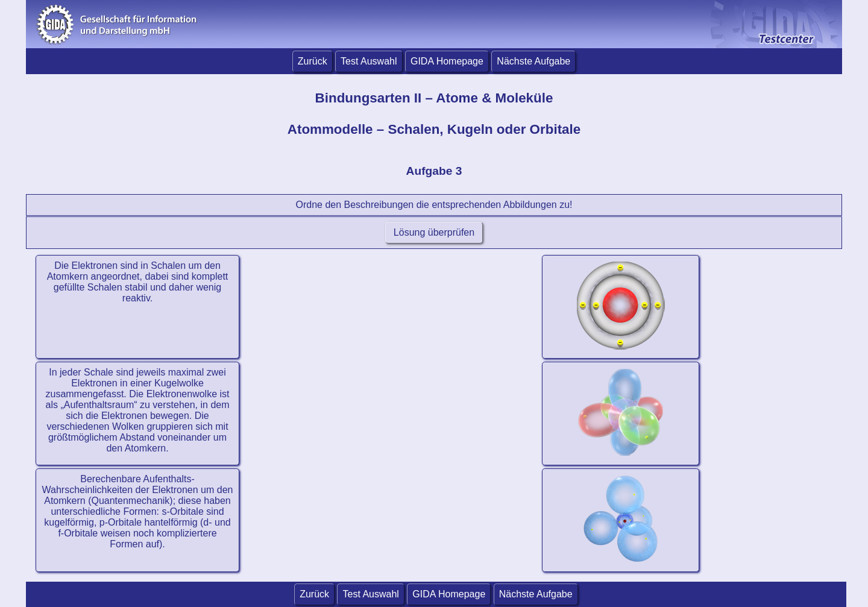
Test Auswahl (369, 61)
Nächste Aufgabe (533, 61)
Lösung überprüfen (434, 232)
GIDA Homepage (447, 61)
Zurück (313, 61)
